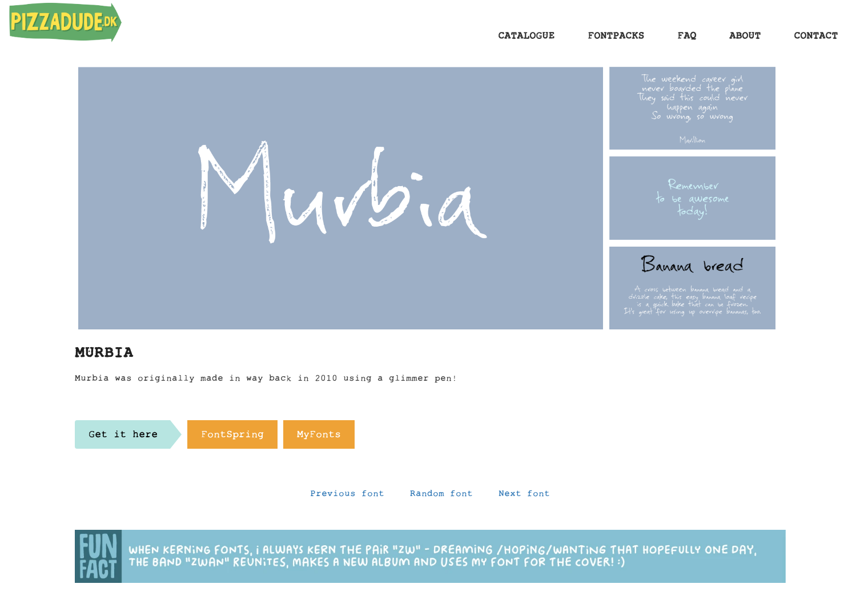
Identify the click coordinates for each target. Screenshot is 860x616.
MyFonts (319, 437)
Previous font (347, 496)
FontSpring (232, 437)
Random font (441, 496)
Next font (524, 496)
